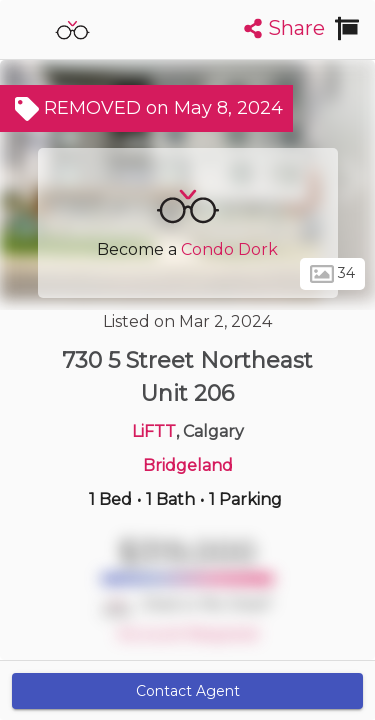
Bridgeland (188, 465)
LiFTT (154, 431)
